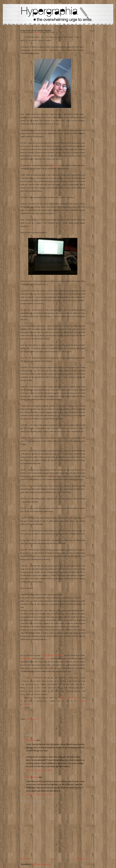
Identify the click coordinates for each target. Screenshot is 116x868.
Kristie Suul (31, 740)
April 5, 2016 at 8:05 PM (39, 770)
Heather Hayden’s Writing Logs (52, 655)
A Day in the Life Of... (33, 719)
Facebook (82, 701)
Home (53, 859)
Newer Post (25, 859)
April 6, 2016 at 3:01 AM (40, 795)
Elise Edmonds (32, 777)
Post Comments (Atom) (41, 864)
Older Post (81, 859)
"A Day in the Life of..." (70, 698)
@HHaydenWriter (26, 659)
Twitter (26, 705)
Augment (47, 659)
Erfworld (55, 165)
